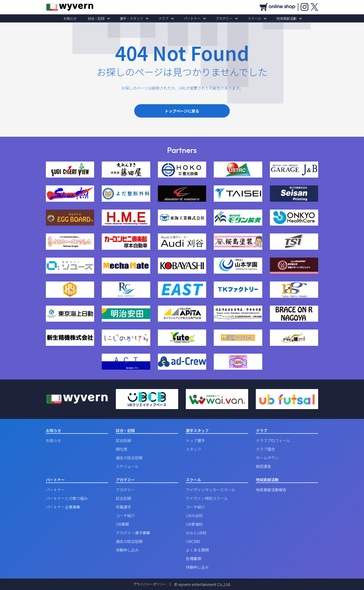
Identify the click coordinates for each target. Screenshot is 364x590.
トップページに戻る (182, 111)
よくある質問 (197, 550)
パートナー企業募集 (63, 507)
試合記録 (123, 440)
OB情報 (122, 524)
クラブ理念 (265, 449)
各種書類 (193, 558)
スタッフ (193, 449)
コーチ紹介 (125, 515)
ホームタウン (267, 458)
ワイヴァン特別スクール (207, 498)
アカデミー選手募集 (133, 533)
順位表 (122, 449)
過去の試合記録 (129, 458)
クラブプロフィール (273, 440)
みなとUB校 (196, 533)
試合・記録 (104, 18)
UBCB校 (193, 541)
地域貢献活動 (275, 18)
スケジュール (127, 466)
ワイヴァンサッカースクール (211, 490)
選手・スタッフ (136, 18)
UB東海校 (194, 524)
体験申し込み (127, 550)
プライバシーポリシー (150, 584)
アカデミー (219, 18)
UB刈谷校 (194, 515)
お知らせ (82, 18)
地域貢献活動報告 (271, 490)
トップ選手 (195, 440)
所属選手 (123, 507)
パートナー (190, 18)
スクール (246, 18)
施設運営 (263, 466)
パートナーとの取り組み (67, 498)
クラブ (165, 18)
